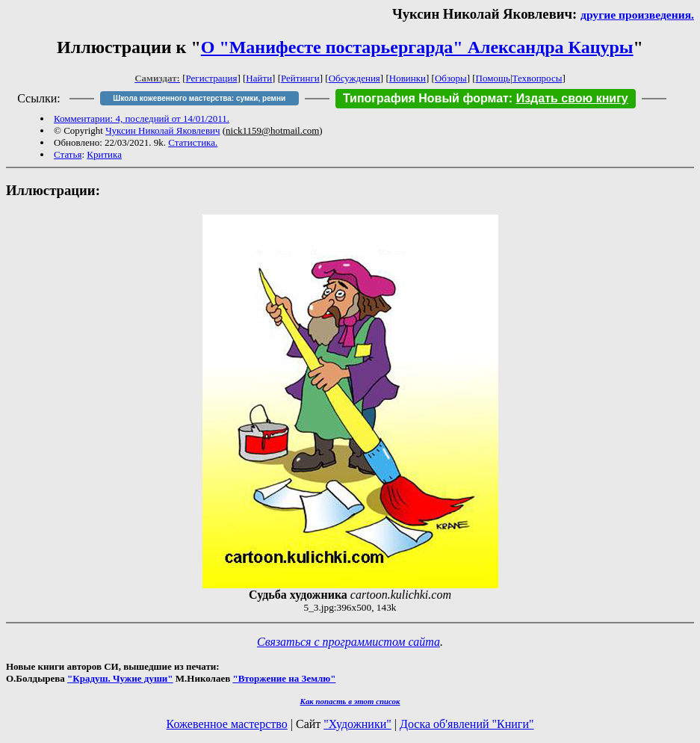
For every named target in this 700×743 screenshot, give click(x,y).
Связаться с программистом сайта (349, 642)
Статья (68, 154)
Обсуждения (354, 78)
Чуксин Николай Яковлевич (162, 130)
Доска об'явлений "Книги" (467, 724)
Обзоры (451, 78)
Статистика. (193, 142)
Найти (259, 78)
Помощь (493, 78)
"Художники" (357, 724)
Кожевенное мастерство (227, 724)
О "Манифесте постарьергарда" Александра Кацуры (417, 47)
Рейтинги (300, 78)
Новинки (408, 78)
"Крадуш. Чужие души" (120, 678)
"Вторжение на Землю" (284, 678)
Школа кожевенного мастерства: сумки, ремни (199, 98)
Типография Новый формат (426, 98)
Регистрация (212, 78)
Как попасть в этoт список (350, 701)
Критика (104, 154)
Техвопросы (538, 78)
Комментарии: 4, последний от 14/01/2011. (142, 118)
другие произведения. (637, 15)
